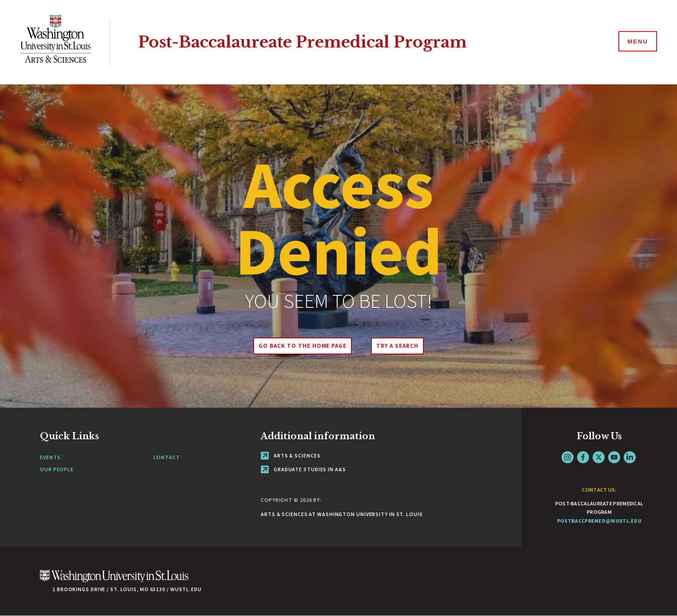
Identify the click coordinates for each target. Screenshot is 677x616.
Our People (57, 469)
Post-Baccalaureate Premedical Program (303, 42)
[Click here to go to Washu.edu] (114, 581)
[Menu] (637, 42)
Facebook (583, 457)
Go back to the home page (303, 346)
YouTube (614, 457)
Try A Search (397, 346)
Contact (167, 457)
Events (50, 457)
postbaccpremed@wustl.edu (599, 521)
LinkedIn (630, 457)
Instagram (567, 457)
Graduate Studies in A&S (303, 469)
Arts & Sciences (291, 455)
